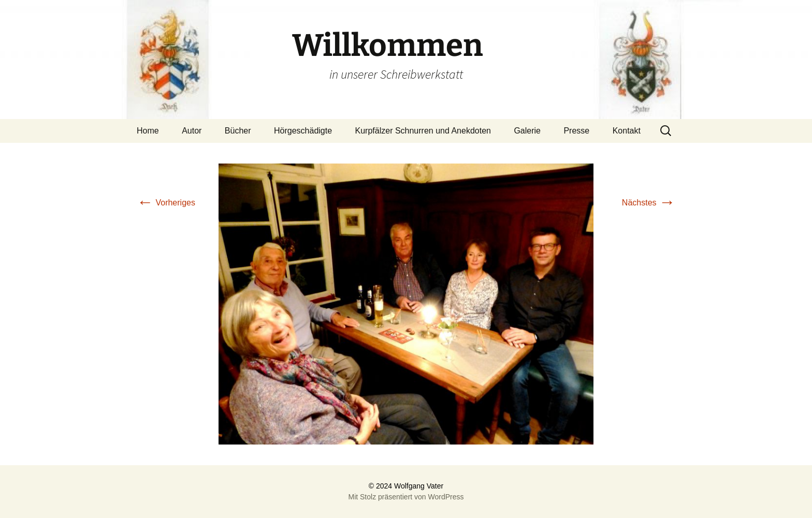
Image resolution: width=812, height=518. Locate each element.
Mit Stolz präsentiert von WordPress (406, 497)
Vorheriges (166, 203)
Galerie (527, 131)
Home (148, 131)
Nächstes (649, 203)
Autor (192, 131)
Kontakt (627, 131)
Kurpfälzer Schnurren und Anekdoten (423, 131)
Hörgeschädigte (303, 131)
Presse (576, 131)
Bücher (238, 131)
